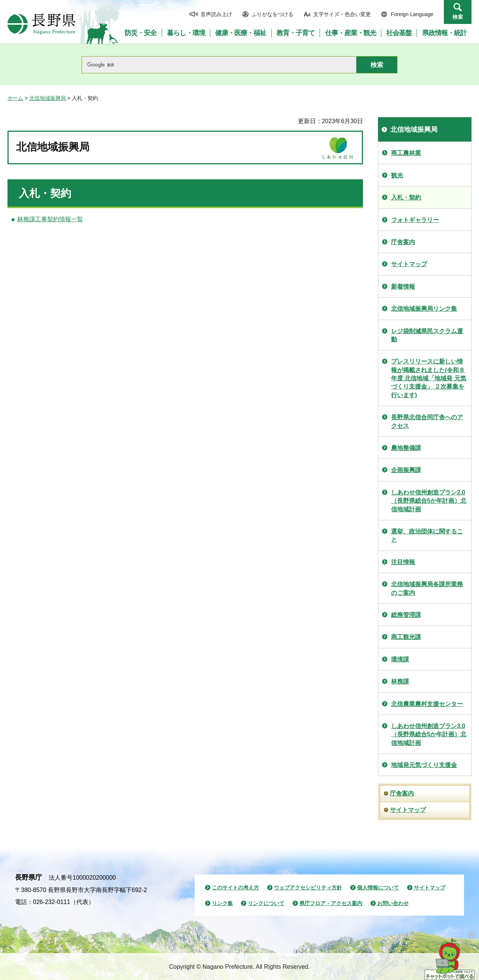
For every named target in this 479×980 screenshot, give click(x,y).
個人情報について (378, 888)
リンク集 (222, 903)
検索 (458, 17)
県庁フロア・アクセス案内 (331, 903)
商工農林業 (406, 153)
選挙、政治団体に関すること (427, 535)
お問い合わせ (393, 903)
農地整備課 (406, 448)
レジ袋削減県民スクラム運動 (427, 335)
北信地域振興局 (48, 98)
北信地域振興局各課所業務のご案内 (427, 588)
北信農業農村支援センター (427, 704)
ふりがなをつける (272, 14)
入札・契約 (406, 197)
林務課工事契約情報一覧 (50, 219)
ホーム (15, 98)
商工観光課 (406, 637)
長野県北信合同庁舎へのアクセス (427, 421)
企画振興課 (406, 470)
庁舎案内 (403, 242)
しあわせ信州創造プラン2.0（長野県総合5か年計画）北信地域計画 (429, 501)
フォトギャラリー (415, 220)
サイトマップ (409, 264)
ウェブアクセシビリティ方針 (308, 888)
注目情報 (403, 562)
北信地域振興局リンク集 (424, 309)
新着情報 (403, 287)
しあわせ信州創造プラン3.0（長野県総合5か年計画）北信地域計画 (429, 734)
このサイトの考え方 (235, 888)
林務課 (400, 681)
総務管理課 (406, 615)
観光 (397, 175)
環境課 (400, 659)
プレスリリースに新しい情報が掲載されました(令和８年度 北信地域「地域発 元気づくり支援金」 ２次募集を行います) (429, 378)
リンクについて (266, 903)
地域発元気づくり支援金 (424, 765)
